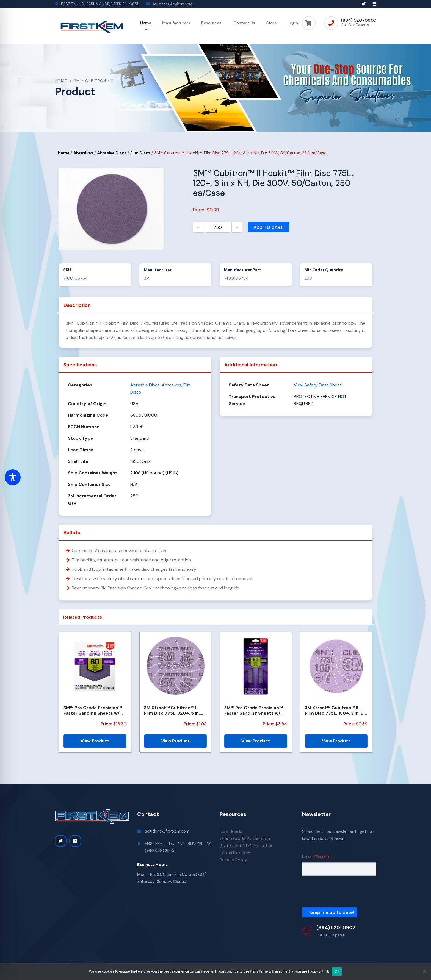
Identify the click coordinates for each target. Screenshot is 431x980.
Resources (211, 23)
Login (293, 23)
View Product (95, 741)
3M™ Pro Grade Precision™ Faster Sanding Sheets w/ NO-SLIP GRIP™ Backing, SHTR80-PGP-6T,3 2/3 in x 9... (253, 710)
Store (271, 23)
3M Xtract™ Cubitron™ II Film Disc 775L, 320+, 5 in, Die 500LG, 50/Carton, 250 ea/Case (174, 710)
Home (146, 23)
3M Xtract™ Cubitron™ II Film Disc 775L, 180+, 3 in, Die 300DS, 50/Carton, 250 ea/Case (336, 710)
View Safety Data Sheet (318, 385)
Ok (337, 971)
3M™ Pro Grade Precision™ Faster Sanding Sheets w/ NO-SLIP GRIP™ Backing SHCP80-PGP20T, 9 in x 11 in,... (93, 710)
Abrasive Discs (112, 153)
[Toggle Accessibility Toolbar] (13, 477)
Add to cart (268, 227)
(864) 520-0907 (359, 20)
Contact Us (244, 23)
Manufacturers (176, 23)
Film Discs (140, 153)
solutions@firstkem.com (172, 4)
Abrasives (83, 153)
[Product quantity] (218, 227)
